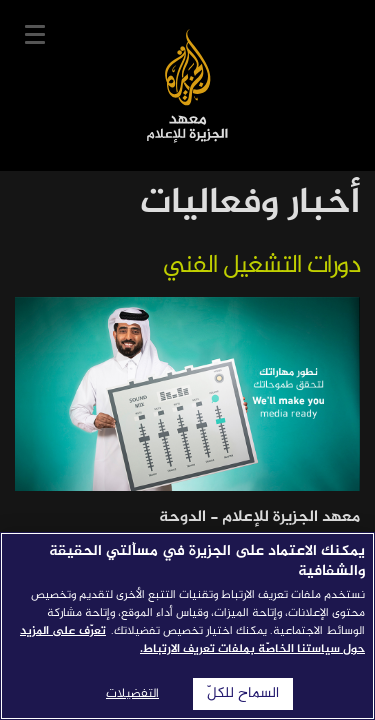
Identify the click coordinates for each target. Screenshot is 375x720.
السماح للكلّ (243, 694)
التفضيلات (132, 694)
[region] (187, 626)
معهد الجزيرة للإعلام (187, 85)
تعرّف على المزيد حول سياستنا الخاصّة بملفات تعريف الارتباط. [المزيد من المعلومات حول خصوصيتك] (192, 640)
